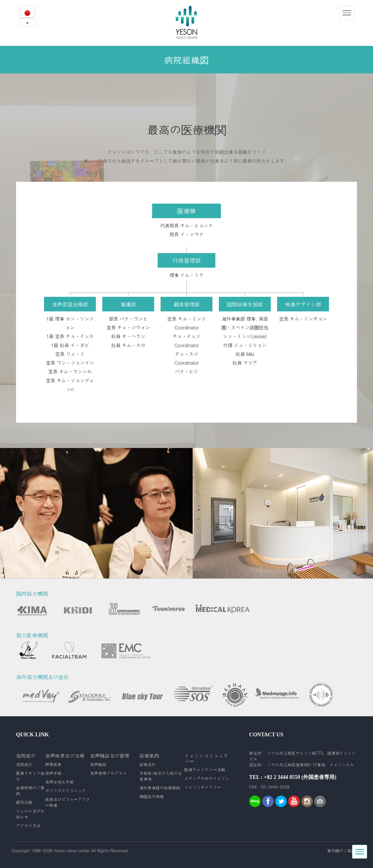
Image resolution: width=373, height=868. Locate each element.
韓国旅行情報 (152, 796)
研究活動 (24, 802)
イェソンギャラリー (203, 787)
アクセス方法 (28, 825)
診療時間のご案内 (30, 791)
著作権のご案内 (341, 851)
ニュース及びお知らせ (30, 814)
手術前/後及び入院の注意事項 (161, 776)
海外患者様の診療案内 (160, 788)
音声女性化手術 (59, 782)
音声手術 (53, 773)
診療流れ (147, 764)
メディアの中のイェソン (207, 778)
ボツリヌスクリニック (66, 791)
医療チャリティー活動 (205, 770)
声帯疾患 (53, 764)
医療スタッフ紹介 (30, 776)
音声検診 (98, 764)
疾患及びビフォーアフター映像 (68, 802)
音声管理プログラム (108, 773)
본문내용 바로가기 (0, 0)
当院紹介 (24, 764)
